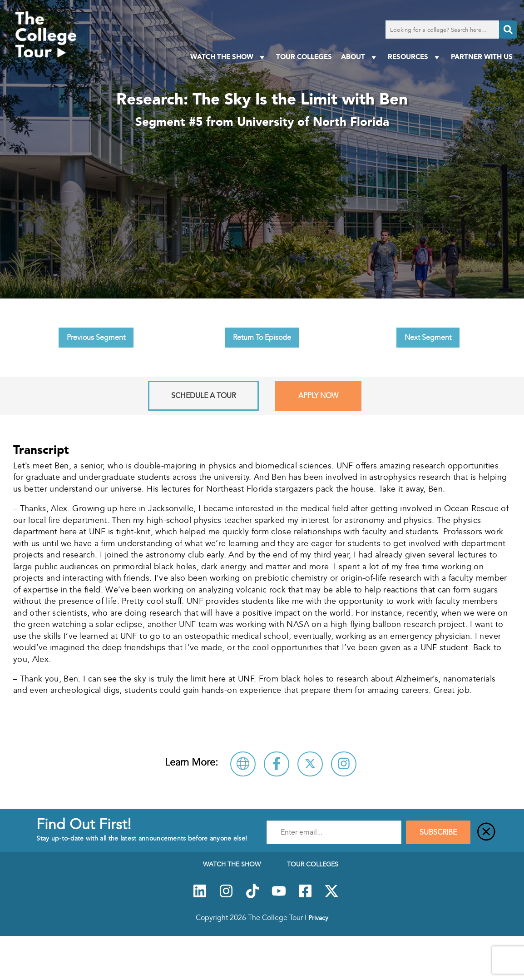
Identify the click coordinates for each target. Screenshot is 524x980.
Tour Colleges (304, 57)
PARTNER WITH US (482, 57)
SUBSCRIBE (438, 832)
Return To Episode (262, 338)
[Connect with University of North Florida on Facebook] (277, 764)
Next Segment (428, 338)
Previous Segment (96, 338)
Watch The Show (229, 57)
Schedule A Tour (203, 396)
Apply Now (318, 396)
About (360, 57)
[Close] (486, 832)
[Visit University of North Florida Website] (243, 764)
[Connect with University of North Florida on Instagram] (344, 764)
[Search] (508, 30)
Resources (415, 57)
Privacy (318, 918)
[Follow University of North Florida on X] (310, 764)
